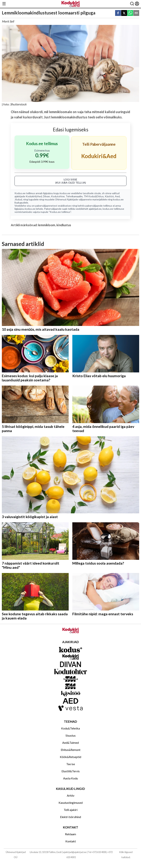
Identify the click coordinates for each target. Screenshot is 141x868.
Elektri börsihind (70, 817)
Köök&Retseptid (70, 757)
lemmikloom (47, 225)
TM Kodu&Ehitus (94, 196)
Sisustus (71, 735)
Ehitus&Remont (71, 750)
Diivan (46, 196)
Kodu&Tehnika (70, 728)
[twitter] (124, 13)
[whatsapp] (130, 13)
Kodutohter (58, 196)
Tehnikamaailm (74, 196)
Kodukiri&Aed (34, 196)
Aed (117, 196)
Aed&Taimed (70, 743)
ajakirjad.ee (95, 209)
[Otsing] (132, 4)
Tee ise (71, 764)
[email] (136, 13)
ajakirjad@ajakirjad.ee (75, 852)
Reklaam (70, 834)
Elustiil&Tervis (71, 771)
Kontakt (71, 841)
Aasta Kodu (70, 778)
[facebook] (118, 13)
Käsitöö (109, 196)
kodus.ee (65, 193)
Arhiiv (71, 795)
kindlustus (64, 225)
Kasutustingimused (71, 803)
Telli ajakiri (71, 810)
